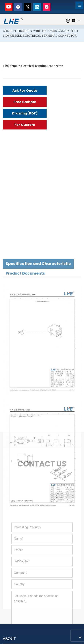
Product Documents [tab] (25, 409)
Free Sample (25, 102)
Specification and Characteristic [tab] (38, 399)
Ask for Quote (25, 90)
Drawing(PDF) (25, 113)
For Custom (25, 125)
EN (76, 21)
